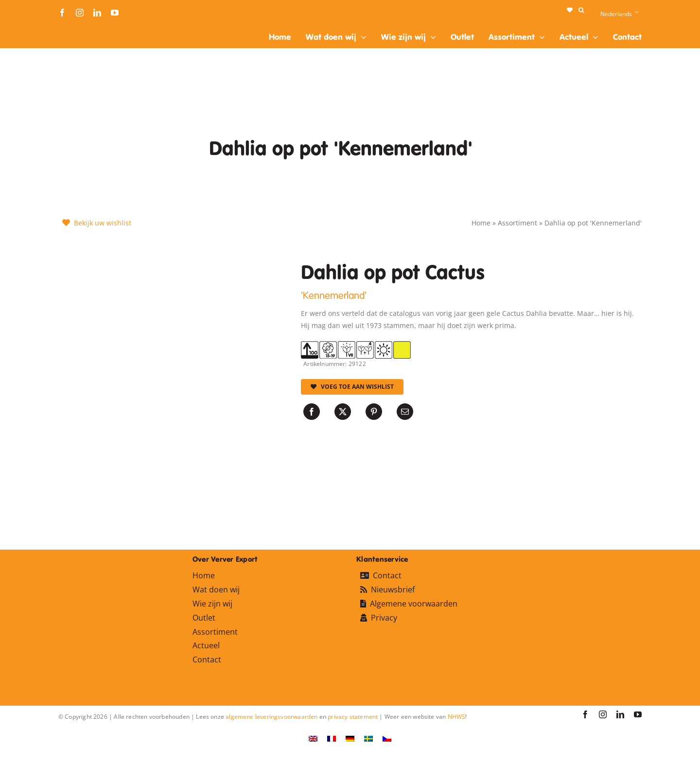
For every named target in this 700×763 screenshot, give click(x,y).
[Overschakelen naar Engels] (313, 738)
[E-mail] (405, 412)
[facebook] (62, 13)
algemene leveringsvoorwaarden (271, 717)
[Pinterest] (374, 412)
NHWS (457, 717)
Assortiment (517, 223)
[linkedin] (97, 13)
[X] (343, 412)
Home (481, 223)
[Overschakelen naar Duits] (350, 738)
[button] (581, 10)
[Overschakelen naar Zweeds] (368, 738)
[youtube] (115, 13)
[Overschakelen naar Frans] (332, 738)
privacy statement (353, 717)
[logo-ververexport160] (78, 28)
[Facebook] (312, 412)
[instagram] (80, 13)
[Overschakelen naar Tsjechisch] (387, 738)
